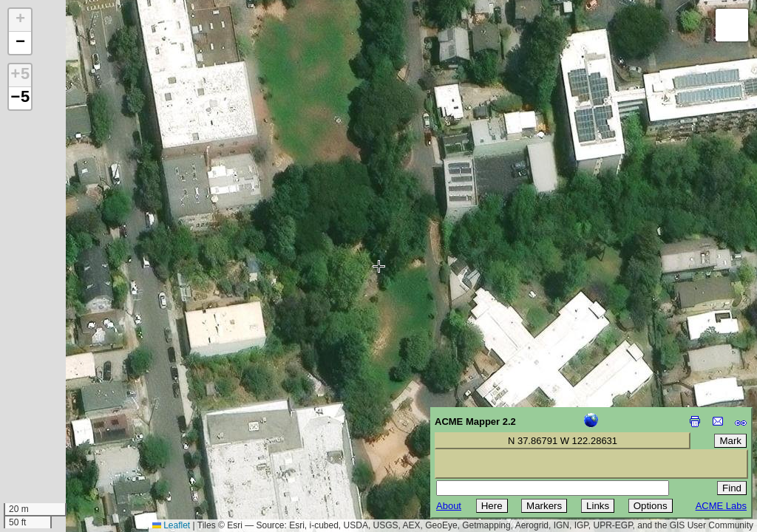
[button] (20, 20)
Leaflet (171, 525)
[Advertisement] (78, 427)
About (449, 506)
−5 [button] (20, 98)
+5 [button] (20, 75)
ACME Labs (721, 506)
